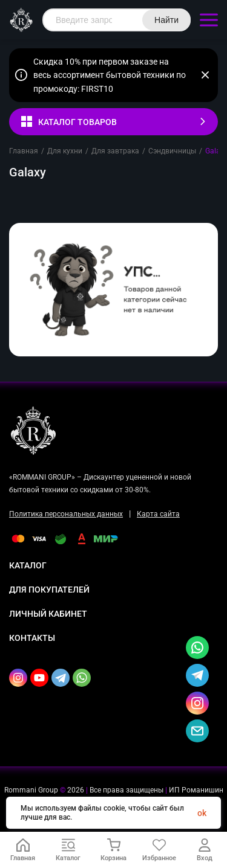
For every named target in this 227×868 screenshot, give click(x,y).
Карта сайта (158, 514)
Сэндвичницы (172, 151)
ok (202, 813)
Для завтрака (115, 151)
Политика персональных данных (66, 514)
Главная (24, 151)
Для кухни (65, 151)
